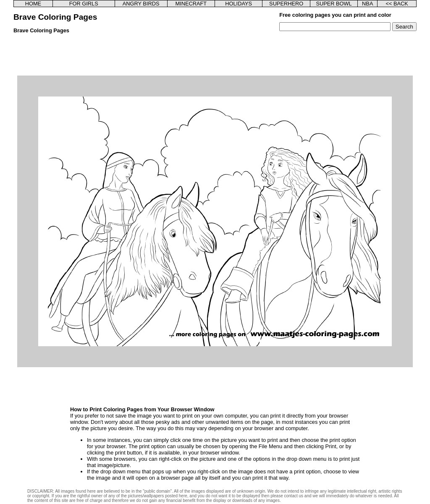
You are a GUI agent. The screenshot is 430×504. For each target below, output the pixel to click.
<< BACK (397, 4)
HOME (33, 4)
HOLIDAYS (239, 4)
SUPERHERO (286, 4)
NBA (367, 4)
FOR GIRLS (84, 4)
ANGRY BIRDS (141, 4)
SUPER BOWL (334, 4)
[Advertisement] (215, 57)
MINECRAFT (191, 4)
